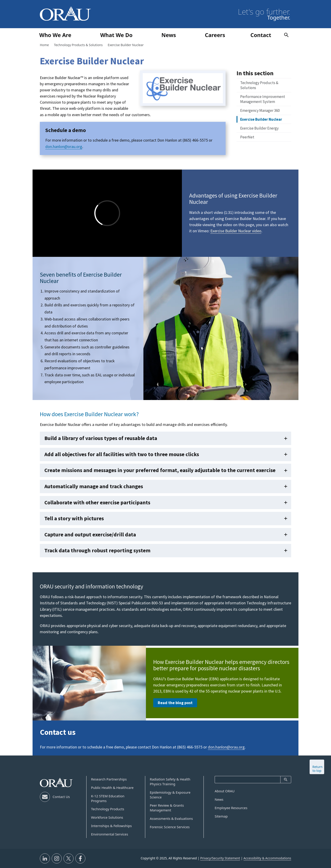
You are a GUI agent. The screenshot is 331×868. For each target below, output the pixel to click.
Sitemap (221, 816)
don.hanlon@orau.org (64, 146)
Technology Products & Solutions (259, 85)
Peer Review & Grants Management (167, 808)
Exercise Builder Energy (259, 128)
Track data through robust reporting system (97, 550)
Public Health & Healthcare (112, 788)
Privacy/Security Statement (220, 858)
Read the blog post (175, 703)
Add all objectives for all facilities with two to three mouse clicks (122, 454)
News (219, 799)
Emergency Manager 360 (260, 110)
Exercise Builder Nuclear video (236, 231)
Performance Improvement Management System (263, 99)
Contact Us (61, 797)
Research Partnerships (109, 779)
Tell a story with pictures (74, 518)
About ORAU (225, 791)
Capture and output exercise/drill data (90, 534)
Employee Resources (231, 808)
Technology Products (108, 809)
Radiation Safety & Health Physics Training (170, 782)
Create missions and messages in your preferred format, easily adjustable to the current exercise (160, 470)
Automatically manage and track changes (94, 486)
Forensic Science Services (170, 827)
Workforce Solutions (107, 817)
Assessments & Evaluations (171, 818)
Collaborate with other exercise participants (97, 502)
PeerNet (247, 137)
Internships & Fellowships (111, 826)
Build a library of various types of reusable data (101, 438)
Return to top (317, 769)
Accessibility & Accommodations (267, 858)
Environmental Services (110, 834)
